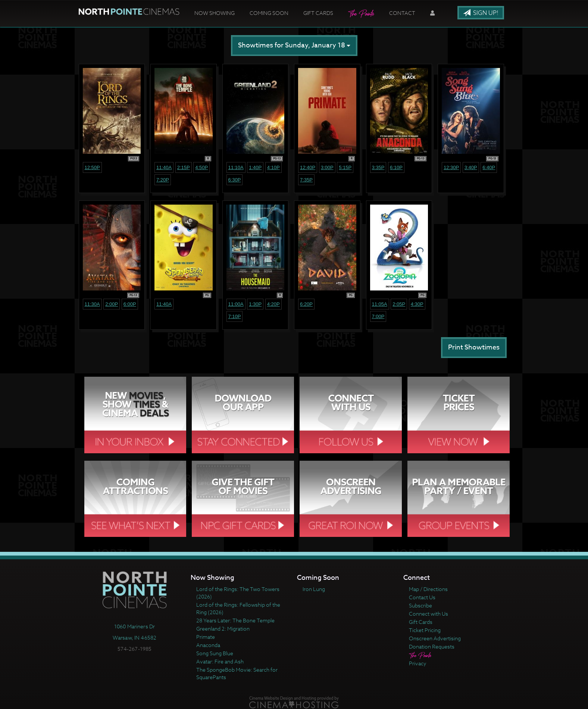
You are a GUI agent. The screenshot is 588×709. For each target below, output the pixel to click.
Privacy (418, 663)
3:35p (378, 167)
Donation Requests (432, 646)
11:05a (380, 304)
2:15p (184, 167)
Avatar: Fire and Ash (220, 661)
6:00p (130, 304)
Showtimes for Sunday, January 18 (294, 45)
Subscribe (420, 605)
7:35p (306, 180)
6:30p (235, 180)
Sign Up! (481, 13)
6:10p (396, 167)
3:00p (327, 167)
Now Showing (215, 13)
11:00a (236, 304)
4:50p (201, 167)
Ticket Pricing (425, 630)
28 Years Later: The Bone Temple (235, 620)
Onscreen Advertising (435, 638)
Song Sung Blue (215, 653)
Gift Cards (318, 13)
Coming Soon (269, 13)
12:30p (451, 167)
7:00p (378, 316)
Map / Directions (428, 589)
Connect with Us (429, 614)
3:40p (471, 167)
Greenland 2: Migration (223, 629)
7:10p (235, 316)
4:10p (273, 167)
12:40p (308, 167)
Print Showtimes (474, 347)
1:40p (255, 167)
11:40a (164, 167)
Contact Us (422, 597)
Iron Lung (314, 589)
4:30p (417, 304)
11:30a (92, 304)
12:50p (92, 167)
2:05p (399, 304)
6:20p (306, 304)
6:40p (489, 167)
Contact (402, 13)
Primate (206, 637)
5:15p (345, 167)
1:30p (255, 304)
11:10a (236, 167)
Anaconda (208, 645)
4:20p (273, 304)
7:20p (163, 180)
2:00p (112, 304)
